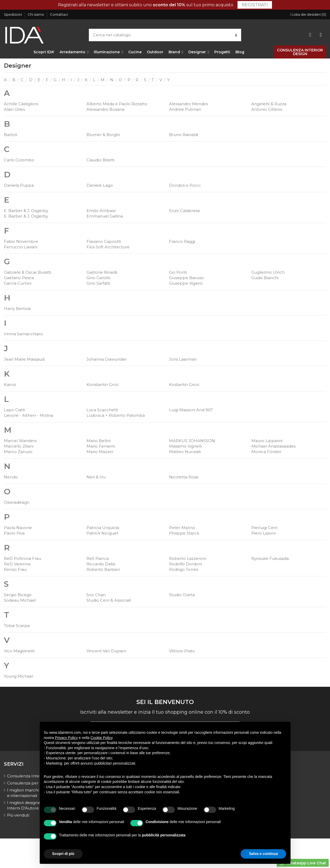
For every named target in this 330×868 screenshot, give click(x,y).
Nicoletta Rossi (184, 477)
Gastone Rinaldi (102, 272)
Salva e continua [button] (263, 854)
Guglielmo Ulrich (268, 272)
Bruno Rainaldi (184, 135)
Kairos (10, 385)
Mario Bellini (99, 441)
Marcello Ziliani (19, 446)
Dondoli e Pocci (185, 185)
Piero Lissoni (264, 533)
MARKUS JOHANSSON (192, 441)
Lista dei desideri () (308, 14)
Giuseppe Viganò (186, 283)
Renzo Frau (15, 569)
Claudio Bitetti (100, 160)
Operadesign (17, 502)
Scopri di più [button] (63, 854)
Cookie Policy (102, 738)
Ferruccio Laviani (21, 247)
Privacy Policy (66, 738)
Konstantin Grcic (103, 385)
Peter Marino (182, 528)
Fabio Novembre (21, 241)
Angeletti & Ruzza (269, 104)
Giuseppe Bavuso (186, 278)
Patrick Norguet (102, 533)
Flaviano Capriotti (104, 241)
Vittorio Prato (182, 651)
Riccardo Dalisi (101, 564)
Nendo (11, 477)
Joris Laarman (183, 359)
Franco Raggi (182, 241)
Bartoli (10, 135)
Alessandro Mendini (189, 104)
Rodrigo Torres (184, 569)
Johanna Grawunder (107, 359)
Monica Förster (266, 452)
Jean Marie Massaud (24, 359)
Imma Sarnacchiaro (23, 334)
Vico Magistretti (19, 651)
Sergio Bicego (18, 595)
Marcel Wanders (20, 441)
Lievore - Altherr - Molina (28, 415)
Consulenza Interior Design (34, 776)
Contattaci (59, 14)
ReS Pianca (98, 558)
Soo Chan (96, 595)
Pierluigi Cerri (264, 528)
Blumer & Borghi (103, 135)
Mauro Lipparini (267, 441)
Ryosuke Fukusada (270, 558)
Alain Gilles (14, 109)
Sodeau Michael (20, 600)
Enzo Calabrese (185, 211)
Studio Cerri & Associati (109, 600)
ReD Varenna (17, 564)
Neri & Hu (96, 477)
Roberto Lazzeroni (187, 558)
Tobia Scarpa (17, 626)
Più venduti (18, 815)
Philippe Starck (184, 533)
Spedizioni (13, 14)
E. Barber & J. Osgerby (26, 211)
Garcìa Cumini (18, 283)
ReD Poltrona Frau (22, 558)
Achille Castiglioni (21, 104)
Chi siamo (36, 14)
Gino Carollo (99, 278)
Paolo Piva (14, 533)
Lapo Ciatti (15, 410)
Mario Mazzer (100, 452)
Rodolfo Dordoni (186, 564)
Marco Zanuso (18, 452)
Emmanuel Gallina (105, 216)
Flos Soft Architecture (108, 247)
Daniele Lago (100, 185)
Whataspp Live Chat (303, 863)
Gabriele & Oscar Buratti (28, 272)
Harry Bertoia (17, 309)
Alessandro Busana (105, 109)
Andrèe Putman (185, 109)
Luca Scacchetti (102, 410)
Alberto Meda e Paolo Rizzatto (117, 104)
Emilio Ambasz (101, 211)
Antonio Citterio (267, 109)
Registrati (255, 5)
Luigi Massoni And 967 (191, 410)
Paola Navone (18, 528)
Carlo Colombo (19, 160)
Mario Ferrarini (101, 446)
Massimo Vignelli (185, 446)
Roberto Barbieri (103, 569)
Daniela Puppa (19, 185)
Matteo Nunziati (185, 452)
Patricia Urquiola (103, 528)
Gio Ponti (178, 272)
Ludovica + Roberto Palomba (116, 415)
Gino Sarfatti (98, 283)
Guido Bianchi (265, 278)
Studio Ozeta (182, 595)
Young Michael (19, 676)
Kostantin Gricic (184, 385)
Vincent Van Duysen (106, 651)
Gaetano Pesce (19, 278)
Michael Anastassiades (273, 446)
